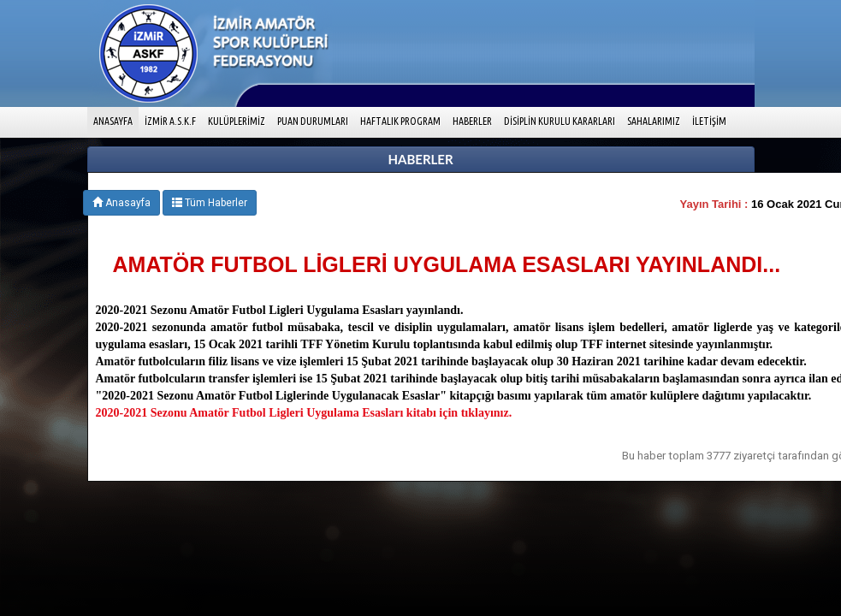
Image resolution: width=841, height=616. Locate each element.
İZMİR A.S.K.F (170, 121)
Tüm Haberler (210, 203)
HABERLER (472, 121)
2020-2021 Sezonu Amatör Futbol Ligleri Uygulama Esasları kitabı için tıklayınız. (304, 413)
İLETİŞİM (709, 121)
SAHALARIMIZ (654, 121)
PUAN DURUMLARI (313, 121)
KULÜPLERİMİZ (237, 121)
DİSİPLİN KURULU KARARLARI (560, 121)
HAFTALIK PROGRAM (400, 121)
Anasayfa (121, 203)
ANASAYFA (116, 119)
